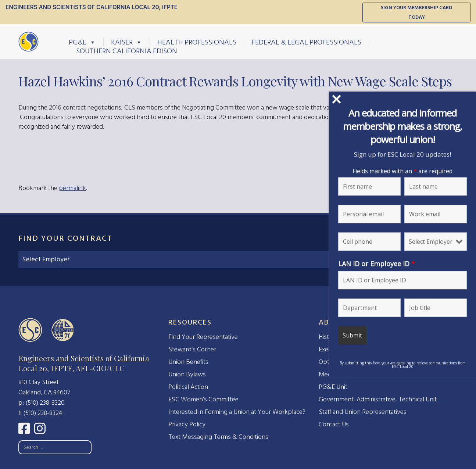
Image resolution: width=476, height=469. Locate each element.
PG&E (82, 42)
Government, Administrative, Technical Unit (378, 399)
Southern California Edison (127, 51)
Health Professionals (197, 42)
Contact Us (334, 424)
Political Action (188, 387)
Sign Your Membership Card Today (416, 12)
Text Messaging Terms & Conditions (218, 437)
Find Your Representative (203, 337)
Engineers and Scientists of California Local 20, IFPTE (92, 7)
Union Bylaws (187, 374)
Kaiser (127, 42)
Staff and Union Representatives (363, 412)
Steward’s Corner (192, 349)
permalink (72, 188)
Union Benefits (188, 362)
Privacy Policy (187, 424)
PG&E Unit (333, 387)
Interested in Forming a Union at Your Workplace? (237, 412)
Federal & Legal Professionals (306, 42)
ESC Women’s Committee (203, 399)
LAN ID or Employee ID (415, 264)
